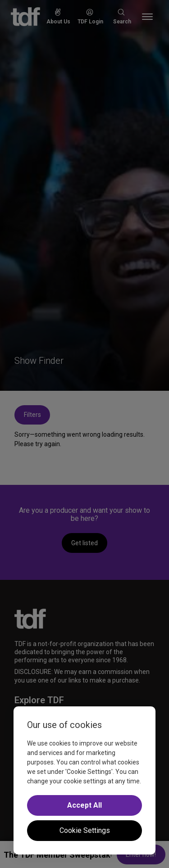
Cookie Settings (85, 830)
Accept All (84, 805)
